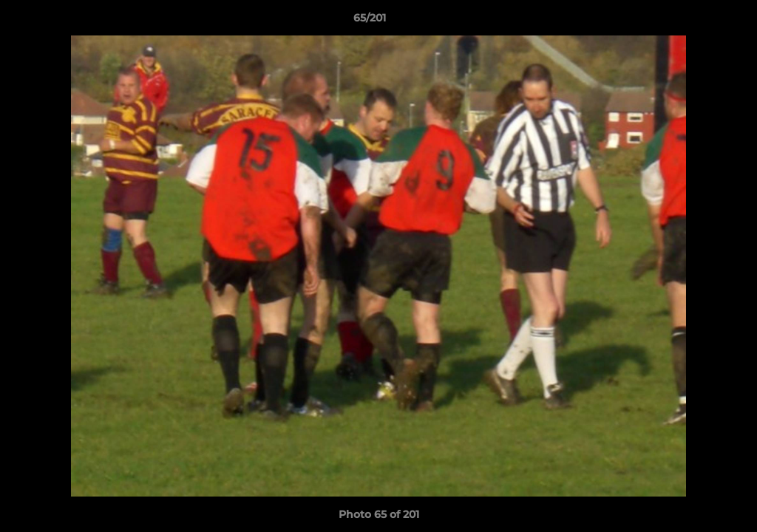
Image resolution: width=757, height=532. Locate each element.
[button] (695, 21)
